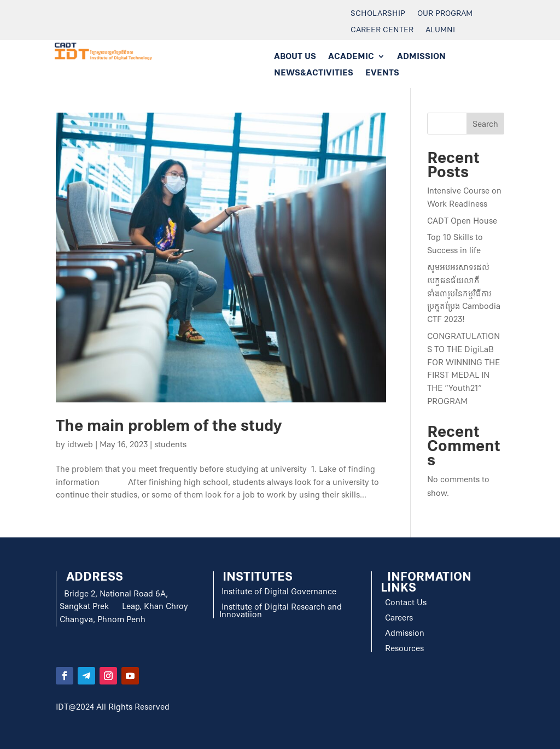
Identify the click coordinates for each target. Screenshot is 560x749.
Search (485, 124)
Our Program (445, 14)
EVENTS (382, 74)
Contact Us (405, 602)
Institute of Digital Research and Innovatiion (281, 611)
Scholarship (378, 14)
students (170, 444)
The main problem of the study (169, 426)
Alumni (440, 31)
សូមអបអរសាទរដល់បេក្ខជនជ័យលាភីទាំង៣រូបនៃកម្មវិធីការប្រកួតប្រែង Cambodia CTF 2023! (464, 293)
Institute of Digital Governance (279, 592)
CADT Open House (462, 221)
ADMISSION (421, 57)
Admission (405, 633)
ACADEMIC (351, 57)
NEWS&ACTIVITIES (314, 74)
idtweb (80, 444)
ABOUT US (295, 57)
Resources (403, 648)
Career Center (382, 31)
